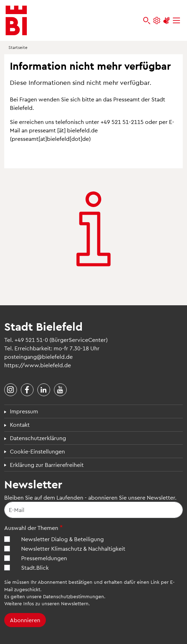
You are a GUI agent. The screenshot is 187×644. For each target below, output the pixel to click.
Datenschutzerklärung (38, 438)
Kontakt (20, 424)
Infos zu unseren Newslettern (56, 603)
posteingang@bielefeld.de (38, 357)
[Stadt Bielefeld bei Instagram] (11, 390)
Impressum (24, 411)
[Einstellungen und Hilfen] (157, 21)
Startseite (18, 47)
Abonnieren (25, 620)
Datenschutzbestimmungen (74, 596)
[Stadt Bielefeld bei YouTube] (60, 390)
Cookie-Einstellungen (37, 451)
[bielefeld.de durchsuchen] (147, 21)
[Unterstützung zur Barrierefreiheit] (167, 21)
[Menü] (176, 21)
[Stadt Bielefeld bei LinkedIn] (44, 390)
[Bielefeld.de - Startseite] (16, 20)
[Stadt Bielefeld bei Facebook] (27, 390)
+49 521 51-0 (31, 340)
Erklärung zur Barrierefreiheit (47, 465)
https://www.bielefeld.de (38, 365)
